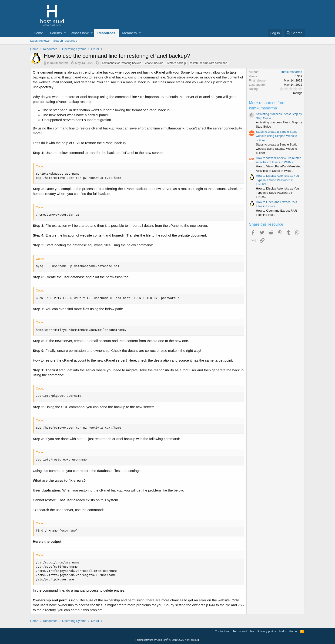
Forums (56, 33)
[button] (65, 33)
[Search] (294, 33)
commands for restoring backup (122, 63)
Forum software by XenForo (167, 640)
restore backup (177, 63)
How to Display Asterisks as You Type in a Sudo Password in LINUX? (277, 180)
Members (129, 33)
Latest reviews (40, 41)
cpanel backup (154, 63)
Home (38, 33)
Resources (106, 33)
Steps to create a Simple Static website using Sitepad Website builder (277, 136)
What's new (80, 33)
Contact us (222, 631)
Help (283, 631)
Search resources (65, 41)
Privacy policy (267, 631)
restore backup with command (209, 63)
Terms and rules (243, 631)
